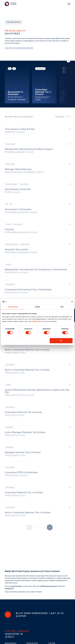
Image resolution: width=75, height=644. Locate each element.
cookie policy (37, 321)
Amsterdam (17, 192)
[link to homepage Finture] (11, 4)
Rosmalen (22, 99)
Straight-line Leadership (15, 152)
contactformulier (16, 586)
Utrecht (38, 99)
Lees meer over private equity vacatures (19, 48)
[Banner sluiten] (72, 302)
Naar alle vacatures (14, 22)
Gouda (22, 372)
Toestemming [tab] (13, 307)
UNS (9, 192)
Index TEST (11, 132)
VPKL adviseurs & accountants (18, 212)
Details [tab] (37, 307)
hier (30, 41)
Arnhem (23, 435)
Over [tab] (62, 307)
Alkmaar (41, 172)
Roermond (30, 152)
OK (61, 341)
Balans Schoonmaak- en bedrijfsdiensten (22, 172)
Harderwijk (21, 132)
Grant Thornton (43, 97)
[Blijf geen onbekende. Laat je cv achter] (8, 615)
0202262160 (9, 588)
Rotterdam (24, 475)
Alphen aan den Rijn (27, 395)
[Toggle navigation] (69, 4)
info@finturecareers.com (48, 586)
